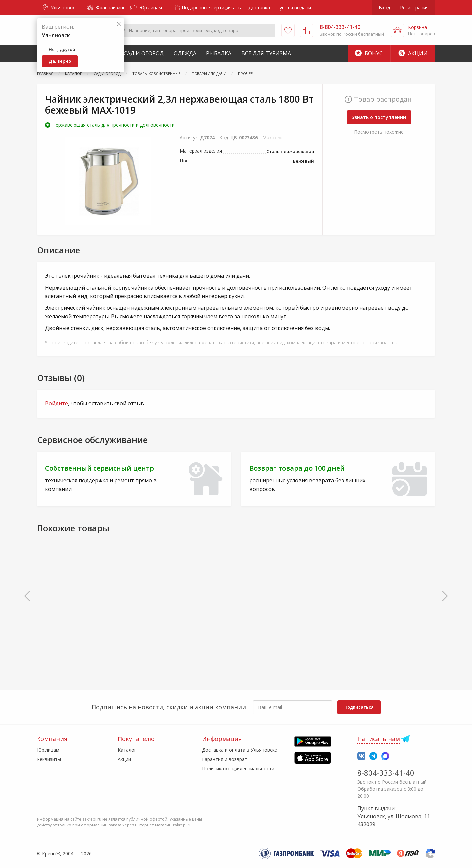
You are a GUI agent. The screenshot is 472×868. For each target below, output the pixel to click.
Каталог (127, 750)
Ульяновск (59, 7)
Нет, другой (62, 49)
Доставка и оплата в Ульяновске (240, 750)
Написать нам (379, 739)
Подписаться (359, 707)
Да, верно (60, 61)
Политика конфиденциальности (238, 769)
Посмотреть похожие (379, 132)
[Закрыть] (119, 24)
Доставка (259, 7)
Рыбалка (219, 53)
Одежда (185, 53)
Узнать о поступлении (379, 117)
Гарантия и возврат (225, 759)
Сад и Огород (144, 53)
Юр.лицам (146, 7)
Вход (384, 7)
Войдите (57, 403)
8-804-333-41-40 (386, 773)
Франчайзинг (106, 7)
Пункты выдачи (294, 7)
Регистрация (414, 7)
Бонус (369, 53)
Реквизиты (49, 759)
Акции (413, 53)
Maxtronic (273, 138)
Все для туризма (266, 53)
